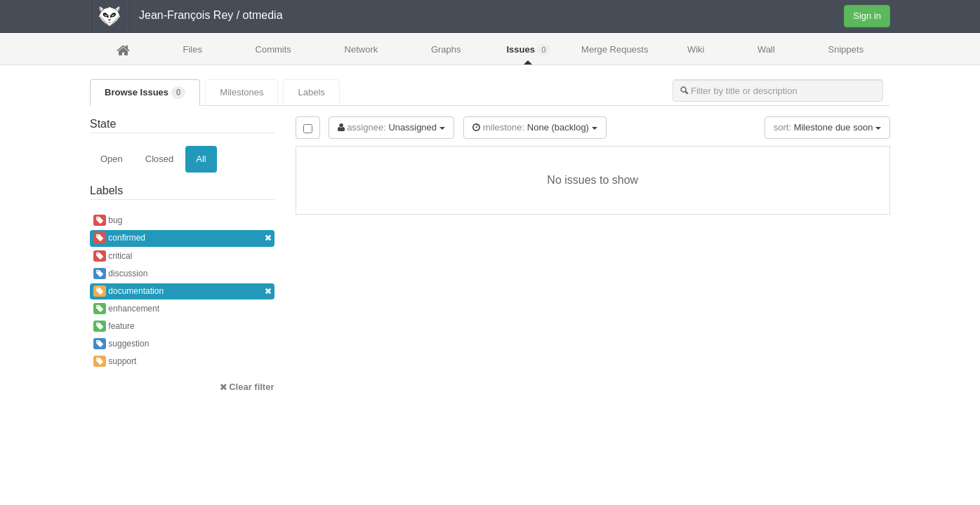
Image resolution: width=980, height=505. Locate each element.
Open (112, 159)
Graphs (446, 49)
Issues (528, 50)
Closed (159, 159)
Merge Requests (615, 54)
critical (113, 256)
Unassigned (391, 127)
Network (362, 49)
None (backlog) (535, 127)
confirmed (182, 238)
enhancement (126, 309)
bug (108, 220)
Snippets (846, 49)
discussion (120, 274)
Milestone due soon (827, 127)
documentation (182, 291)
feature (114, 326)
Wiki (696, 49)
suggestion (121, 344)
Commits (273, 49)
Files (192, 49)
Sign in (867, 16)
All (201, 159)
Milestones (241, 92)
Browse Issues (145, 93)
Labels (311, 92)
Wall (766, 49)
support (115, 361)
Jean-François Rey (186, 15)
